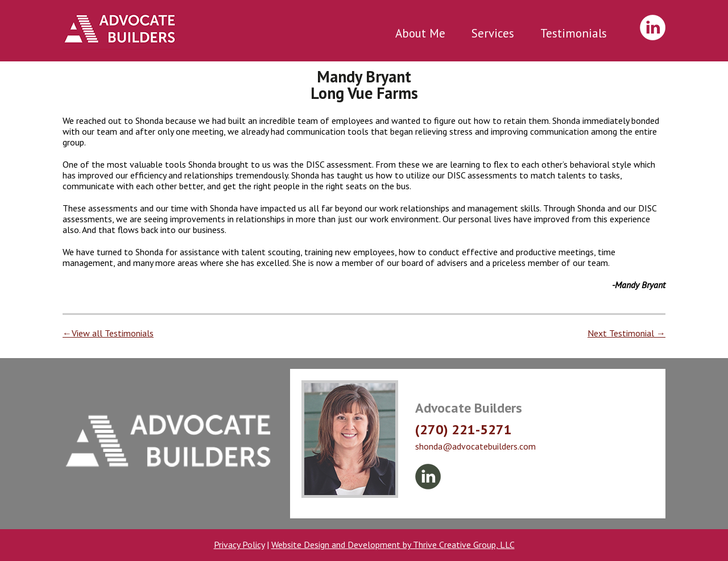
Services (493, 33)
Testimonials (574, 33)
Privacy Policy (239, 545)
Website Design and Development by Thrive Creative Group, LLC (393, 545)
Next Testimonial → (626, 333)
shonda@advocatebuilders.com (475, 446)
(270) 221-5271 (464, 429)
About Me (420, 33)
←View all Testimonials (108, 333)
